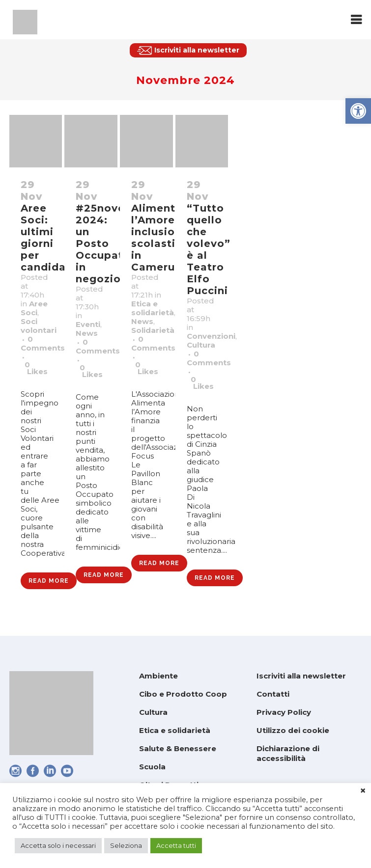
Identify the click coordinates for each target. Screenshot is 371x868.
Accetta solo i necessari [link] (58, 845)
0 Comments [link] (43, 343)
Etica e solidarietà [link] (153, 308)
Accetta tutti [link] (176, 845)
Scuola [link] (152, 767)
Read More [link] (49, 581)
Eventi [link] (88, 324)
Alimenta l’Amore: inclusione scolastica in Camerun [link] (160, 238)
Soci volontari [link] (39, 326)
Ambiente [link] (158, 676)
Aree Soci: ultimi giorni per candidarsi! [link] (52, 238)
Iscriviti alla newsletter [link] (301, 676)
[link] (358, 111)
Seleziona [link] (126, 845)
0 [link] (36, 368)
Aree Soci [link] (34, 308)
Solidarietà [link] (153, 330)
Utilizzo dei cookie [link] (293, 730)
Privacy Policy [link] (284, 712)
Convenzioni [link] (211, 336)
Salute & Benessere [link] (178, 748)
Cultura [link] (201, 345)
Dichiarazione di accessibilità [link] (288, 753)
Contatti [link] (273, 694)
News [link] (87, 333)
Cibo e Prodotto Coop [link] (183, 694)
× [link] (363, 791)
